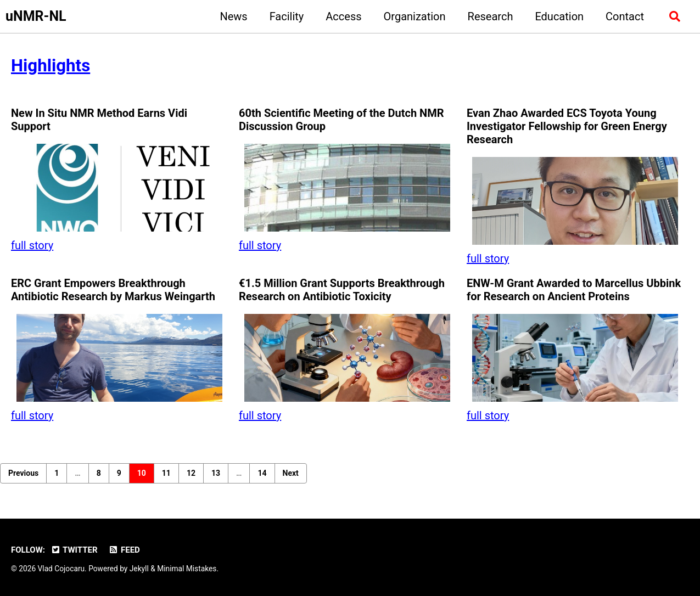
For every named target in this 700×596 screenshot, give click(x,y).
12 (191, 473)
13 (216, 473)
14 (262, 473)
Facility (287, 16)
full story (32, 245)
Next (291, 473)
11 (166, 473)
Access (343, 16)
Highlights (51, 66)
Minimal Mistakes (187, 569)
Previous (23, 473)
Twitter (74, 550)
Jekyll (139, 569)
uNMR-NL (36, 16)
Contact (625, 16)
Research (491, 16)
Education (559, 16)
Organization (415, 16)
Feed (124, 550)
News (233, 16)
